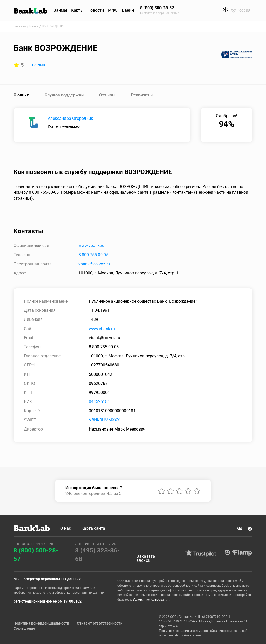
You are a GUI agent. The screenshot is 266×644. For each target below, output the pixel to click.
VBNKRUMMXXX (104, 420)
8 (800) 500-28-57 (36, 555)
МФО (113, 10)
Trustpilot (201, 553)
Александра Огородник (71, 118)
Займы (60, 10)
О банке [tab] (21, 95)
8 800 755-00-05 (93, 255)
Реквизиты (142, 95)
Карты (77, 10)
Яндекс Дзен (250, 529)
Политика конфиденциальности (41, 623)
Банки (128, 10)
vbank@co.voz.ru (94, 264)
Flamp (238, 553)
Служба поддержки (64, 95)
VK (240, 529)
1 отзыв (38, 65)
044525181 (99, 402)
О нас (66, 528)
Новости (96, 10)
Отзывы (107, 95)
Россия (244, 10)
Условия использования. (151, 600)
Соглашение (24, 628)
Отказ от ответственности (100, 623)
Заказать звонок (146, 558)
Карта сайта (93, 528)
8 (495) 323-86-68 (97, 555)
